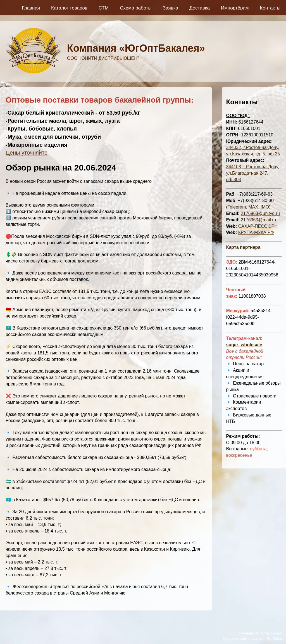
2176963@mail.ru (258, 220)
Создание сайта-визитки (243, 639)
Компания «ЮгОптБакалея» (136, 48)
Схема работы (136, 8)
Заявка (171, 8)
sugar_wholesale (244, 345)
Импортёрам (235, 8)
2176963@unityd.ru (260, 213)
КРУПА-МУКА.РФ (256, 232)
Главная (31, 8)
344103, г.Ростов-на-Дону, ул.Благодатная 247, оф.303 (252, 173)
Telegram (237, 207)
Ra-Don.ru (275, 639)
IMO (265, 207)
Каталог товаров (69, 8)
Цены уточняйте (27, 153)
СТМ (104, 8)
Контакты (270, 8)
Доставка (200, 8)
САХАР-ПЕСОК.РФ (258, 226)
